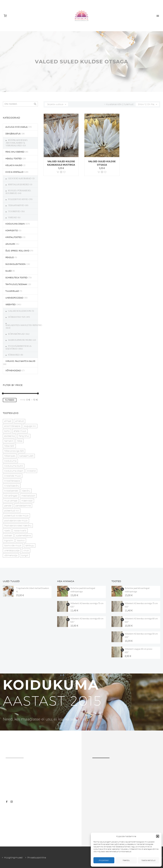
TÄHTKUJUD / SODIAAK (16, 284)
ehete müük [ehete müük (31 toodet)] (20, 431)
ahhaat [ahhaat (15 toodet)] (8, 421)
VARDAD (13, 218)
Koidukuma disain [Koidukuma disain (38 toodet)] (14, 471)
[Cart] (5, 16)
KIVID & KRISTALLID (14, 172)
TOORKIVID (14, 211)
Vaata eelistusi (148, 860)
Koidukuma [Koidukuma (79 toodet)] (10, 461)
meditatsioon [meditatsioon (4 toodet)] (28, 496)
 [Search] (35, 104)
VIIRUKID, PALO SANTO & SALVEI (20, 361)
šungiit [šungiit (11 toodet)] (25, 555)
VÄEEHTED (10, 305)
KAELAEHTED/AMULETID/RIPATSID (24, 325)
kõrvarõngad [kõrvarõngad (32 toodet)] (11, 496)
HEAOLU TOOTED (13, 159)
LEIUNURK (10, 244)
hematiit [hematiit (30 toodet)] (9, 441)
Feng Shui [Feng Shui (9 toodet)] (24, 436)
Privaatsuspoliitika (37, 858)
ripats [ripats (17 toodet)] (7, 531)
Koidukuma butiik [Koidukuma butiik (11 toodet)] (14, 466)
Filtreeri (10, 400)
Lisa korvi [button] (58, 172)
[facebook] (7, 802)
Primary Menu (158, 16)
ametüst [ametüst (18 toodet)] (20, 421)
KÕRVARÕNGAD (17, 334)
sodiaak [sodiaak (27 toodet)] (8, 536)
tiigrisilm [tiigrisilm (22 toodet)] (9, 541)
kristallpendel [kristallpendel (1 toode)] (11, 491)
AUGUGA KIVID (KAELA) (16, 127)
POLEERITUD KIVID (18, 199)
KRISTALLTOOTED (13, 237)
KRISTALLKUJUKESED (19, 185)
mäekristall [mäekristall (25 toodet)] (27, 501)
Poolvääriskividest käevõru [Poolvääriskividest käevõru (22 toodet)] (18, 526)
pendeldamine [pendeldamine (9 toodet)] (23, 506)
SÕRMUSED (14, 355)
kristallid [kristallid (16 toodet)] (31, 471)
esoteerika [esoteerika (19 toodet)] (9, 436)
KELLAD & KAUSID (14, 165)
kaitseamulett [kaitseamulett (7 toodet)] (26, 456)
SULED (8, 271)
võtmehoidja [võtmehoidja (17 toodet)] (11, 555)
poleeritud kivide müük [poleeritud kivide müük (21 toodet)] (16, 516)
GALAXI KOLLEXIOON (19, 311)
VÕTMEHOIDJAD (13, 371)
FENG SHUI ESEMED (15, 152)
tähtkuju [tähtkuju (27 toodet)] (30, 546)
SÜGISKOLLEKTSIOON (15, 264)
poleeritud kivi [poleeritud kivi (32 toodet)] (12, 511)
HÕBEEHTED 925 (17, 317)
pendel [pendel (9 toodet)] (8, 506)
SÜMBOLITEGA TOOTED (16, 278)
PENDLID (10, 257)
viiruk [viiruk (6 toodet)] (26, 550)
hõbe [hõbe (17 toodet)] (20, 441)
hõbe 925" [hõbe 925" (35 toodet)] (9, 446)
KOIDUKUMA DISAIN (15, 224)
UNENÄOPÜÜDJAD (14, 298)
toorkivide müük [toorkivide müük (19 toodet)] (13, 546)
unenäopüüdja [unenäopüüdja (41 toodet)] (12, 550)
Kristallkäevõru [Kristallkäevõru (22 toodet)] (12, 486)
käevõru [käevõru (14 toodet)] (26, 491)
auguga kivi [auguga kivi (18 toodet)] (30, 426)
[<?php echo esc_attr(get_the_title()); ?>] (61, 172)
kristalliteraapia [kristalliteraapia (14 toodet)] (12, 481)
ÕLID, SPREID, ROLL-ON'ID (17, 251)
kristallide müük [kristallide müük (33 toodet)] (13, 476)
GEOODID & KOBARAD (20, 178)
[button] (158, 836)
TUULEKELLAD (12, 291)
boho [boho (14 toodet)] (7, 431)
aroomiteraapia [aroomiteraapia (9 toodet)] (12, 426)
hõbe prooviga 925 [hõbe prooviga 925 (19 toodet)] (14, 451)
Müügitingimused (13, 858)
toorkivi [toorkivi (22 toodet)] (21, 541)
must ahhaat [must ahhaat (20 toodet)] (11, 501)
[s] (20, 104)
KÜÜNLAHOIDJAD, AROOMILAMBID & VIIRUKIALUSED (17, 143)
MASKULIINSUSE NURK (20, 340)
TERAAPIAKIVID (16, 205)
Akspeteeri (104, 860)
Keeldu (126, 860)
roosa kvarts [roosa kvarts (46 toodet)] (20, 531)
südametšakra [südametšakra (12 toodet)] (23, 536)
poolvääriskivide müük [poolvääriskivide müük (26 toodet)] (16, 521)
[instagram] (12, 802)
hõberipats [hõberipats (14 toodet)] (10, 456)
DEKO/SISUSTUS (13, 134)
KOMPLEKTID (12, 231)
